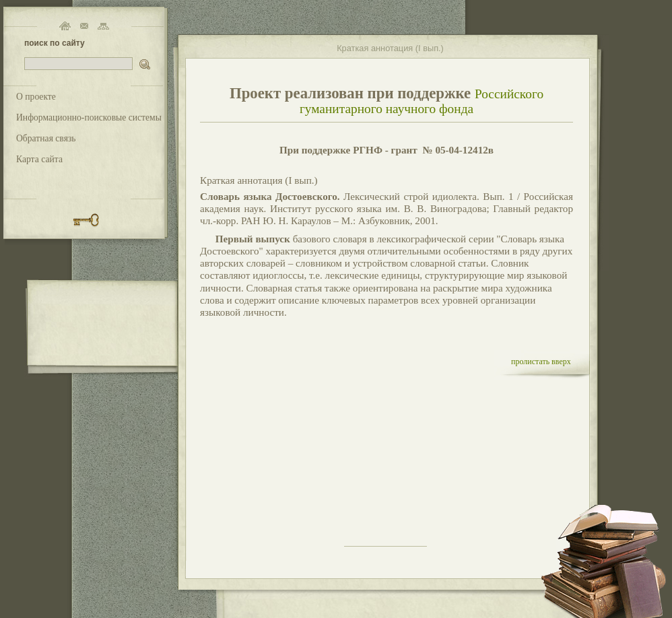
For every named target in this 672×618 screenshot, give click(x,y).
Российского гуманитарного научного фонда (422, 101)
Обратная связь (46, 138)
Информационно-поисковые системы (89, 117)
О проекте (36, 97)
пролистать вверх (541, 362)
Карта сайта (39, 159)
